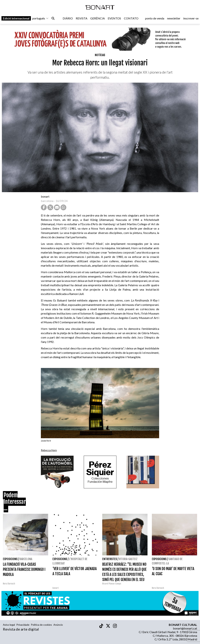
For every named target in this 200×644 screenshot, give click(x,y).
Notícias (100, 55)
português (41, 18)
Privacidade (23, 625)
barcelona (47, 201)
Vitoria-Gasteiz (128, 559)
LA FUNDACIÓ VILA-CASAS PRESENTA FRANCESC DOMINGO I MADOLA (24, 569)
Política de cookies (41, 625)
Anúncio (58, 625)
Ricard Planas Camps (112, 584)
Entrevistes (110, 559)
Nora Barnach (9, 584)
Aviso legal (9, 625)
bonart (45, 196)
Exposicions (10, 559)
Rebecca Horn (49, 450)
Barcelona (26, 559)
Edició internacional (16, 18)
